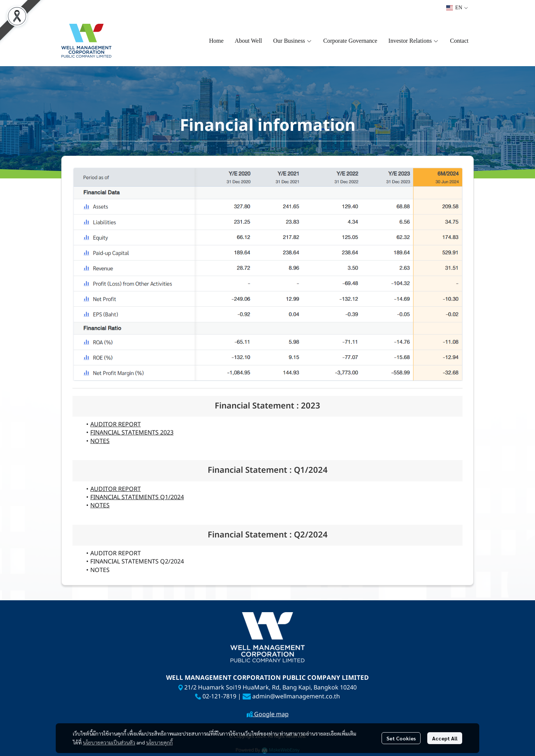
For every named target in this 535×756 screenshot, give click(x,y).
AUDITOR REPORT (116, 424)
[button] (457, 8)
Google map (271, 714)
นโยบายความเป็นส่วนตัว (109, 742)
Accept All (445, 738)
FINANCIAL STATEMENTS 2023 (132, 433)
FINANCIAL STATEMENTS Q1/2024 (137, 497)
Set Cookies (401, 738)
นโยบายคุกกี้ (159, 742)
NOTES (100, 441)
